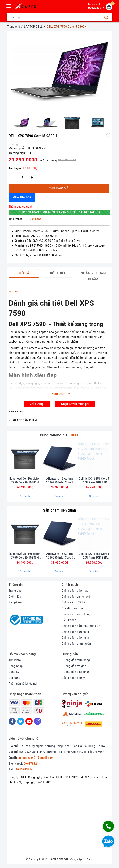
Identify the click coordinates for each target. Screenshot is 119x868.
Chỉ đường (37, 404)
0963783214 (32, 764)
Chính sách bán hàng (75, 632)
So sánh (25, 496)
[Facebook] (12, 721)
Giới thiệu (15, 597)
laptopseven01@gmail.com (35, 758)
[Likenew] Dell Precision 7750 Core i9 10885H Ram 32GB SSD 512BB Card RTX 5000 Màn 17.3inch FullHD (25, 480)
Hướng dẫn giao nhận (76, 672)
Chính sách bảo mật (75, 591)
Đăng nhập (16, 666)
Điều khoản (69, 620)
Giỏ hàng (14, 678)
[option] (59, 72)
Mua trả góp (22, 197)
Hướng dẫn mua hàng (76, 660)
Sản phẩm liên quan (59, 510)
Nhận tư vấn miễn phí (75, 404)
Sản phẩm (15, 602)
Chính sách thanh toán (76, 644)
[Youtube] (29, 721)
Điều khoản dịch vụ (74, 678)
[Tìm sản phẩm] (53, 17)
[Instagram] (38, 721)
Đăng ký (14, 672)
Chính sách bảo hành (75, 638)
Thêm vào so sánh (21, 207)
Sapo (90, 860)
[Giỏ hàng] (109, 7)
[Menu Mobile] (9, 5)
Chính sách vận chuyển (77, 597)
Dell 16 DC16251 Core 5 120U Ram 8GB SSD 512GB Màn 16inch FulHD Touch (94, 480)
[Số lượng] (23, 177)
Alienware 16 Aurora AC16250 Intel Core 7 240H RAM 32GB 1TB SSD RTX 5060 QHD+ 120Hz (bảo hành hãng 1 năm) (59, 480)
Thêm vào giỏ (59, 188)
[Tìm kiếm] (106, 17)
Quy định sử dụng (73, 608)
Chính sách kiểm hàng (76, 614)
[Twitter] (21, 721)
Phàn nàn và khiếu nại (23, 684)
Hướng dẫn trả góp (74, 666)
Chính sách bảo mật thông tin (81, 626)
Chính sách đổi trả (73, 602)
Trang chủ (15, 591)
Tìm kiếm (15, 660)
